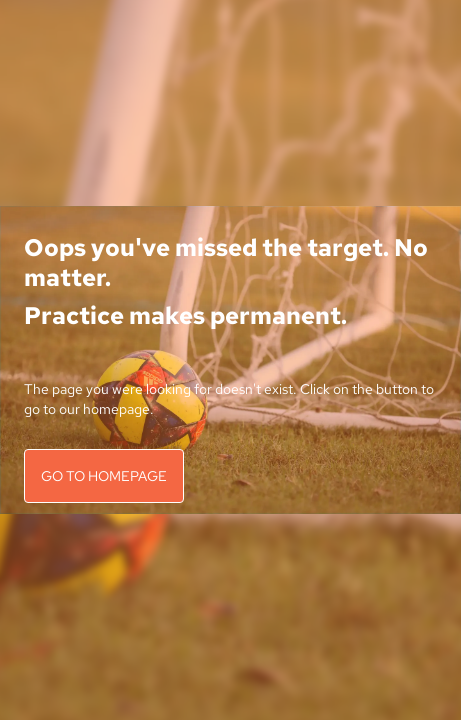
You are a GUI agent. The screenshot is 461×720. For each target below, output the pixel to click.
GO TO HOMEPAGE (104, 476)
